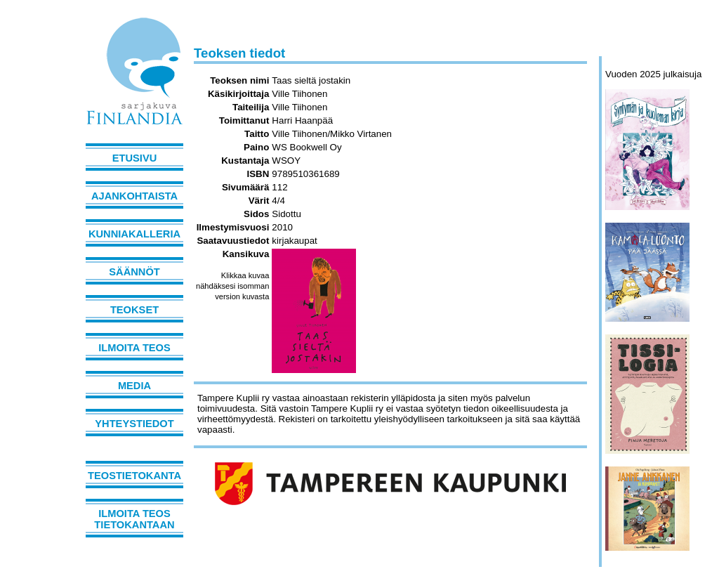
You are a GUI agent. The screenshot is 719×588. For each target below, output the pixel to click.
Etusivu (135, 158)
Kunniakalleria (134, 234)
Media (134, 386)
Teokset (134, 310)
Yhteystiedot (134, 424)
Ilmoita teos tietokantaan (134, 519)
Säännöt (134, 272)
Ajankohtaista (134, 196)
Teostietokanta (134, 476)
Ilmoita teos (134, 348)
